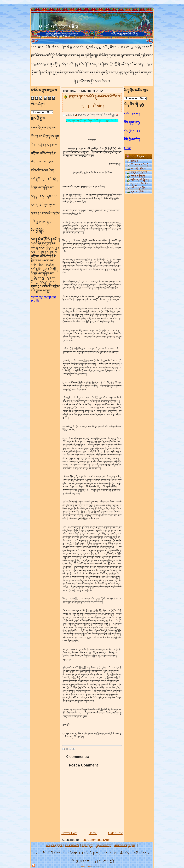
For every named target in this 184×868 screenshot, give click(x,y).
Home (93, 833)
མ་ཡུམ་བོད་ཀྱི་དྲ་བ (54, 845)
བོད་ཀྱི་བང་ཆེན (132, 139)
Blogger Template (86, 866)
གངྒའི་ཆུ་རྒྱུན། (87, 845)
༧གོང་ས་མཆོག (132, 114)
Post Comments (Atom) (96, 840)
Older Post (115, 833)
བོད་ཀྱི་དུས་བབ (132, 131)
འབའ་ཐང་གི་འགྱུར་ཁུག (125, 845)
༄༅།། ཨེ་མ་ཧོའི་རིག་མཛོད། (57, 27)
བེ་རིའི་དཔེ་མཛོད (72, 845)
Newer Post (69, 833)
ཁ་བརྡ (127, 148)
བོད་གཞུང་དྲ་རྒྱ (132, 122)
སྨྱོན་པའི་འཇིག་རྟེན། (104, 845)
